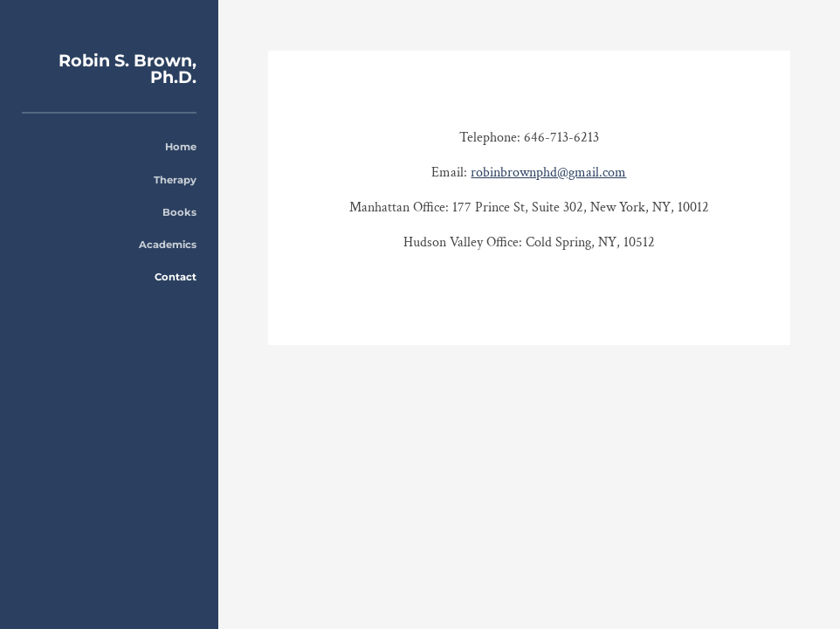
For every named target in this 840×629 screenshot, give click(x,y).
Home (181, 147)
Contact (176, 277)
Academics (168, 245)
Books (179, 212)
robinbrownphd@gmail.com (548, 173)
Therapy (175, 180)
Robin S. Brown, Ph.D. (127, 69)
